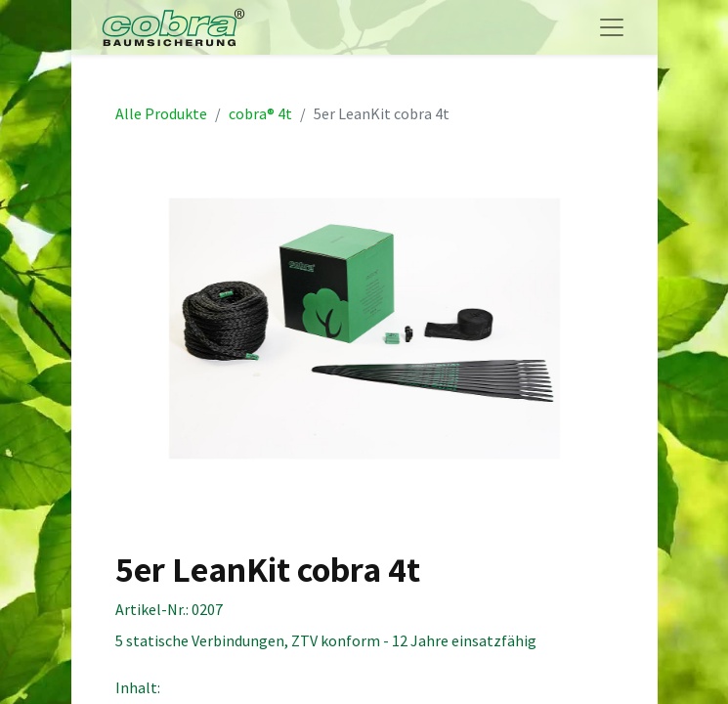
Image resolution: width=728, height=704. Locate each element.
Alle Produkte (161, 113)
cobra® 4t (260, 113)
